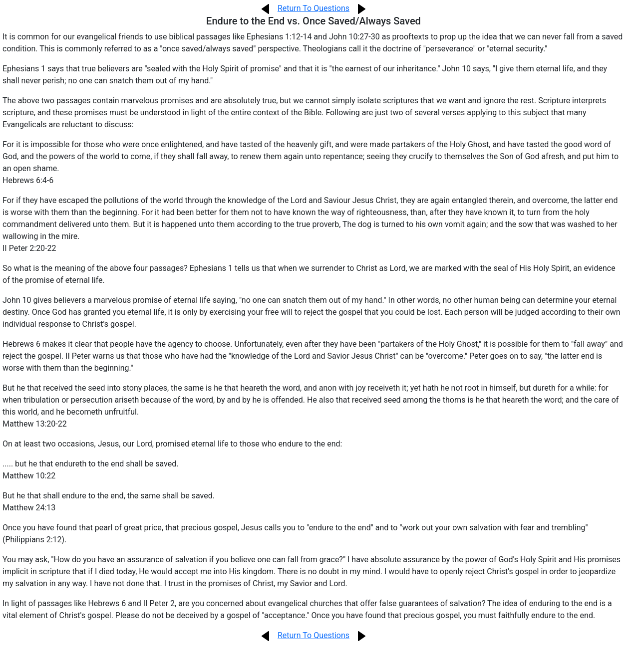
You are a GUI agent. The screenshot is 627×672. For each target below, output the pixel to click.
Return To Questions (313, 8)
